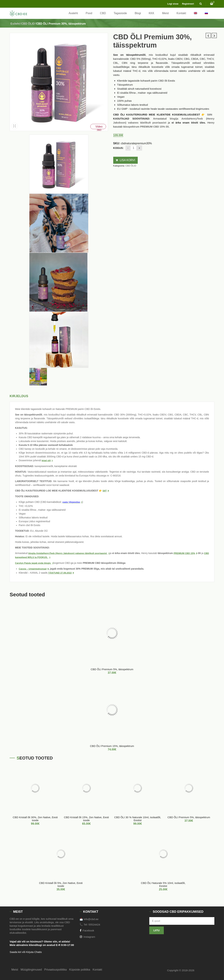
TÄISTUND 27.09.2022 (60, 573)
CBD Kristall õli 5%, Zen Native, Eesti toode (61, 884)
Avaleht (73, 13)
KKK (152, 13)
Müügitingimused (31, 970)
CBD (103, 13)
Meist (165, 13)
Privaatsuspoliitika (55, 970)
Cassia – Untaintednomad (33, 569)
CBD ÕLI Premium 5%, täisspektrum (112, 669)
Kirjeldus (19, 396)
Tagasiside (120, 13)
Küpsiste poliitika (80, 970)
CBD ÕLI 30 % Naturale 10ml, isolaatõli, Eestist (138, 819)
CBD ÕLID (28, 24)
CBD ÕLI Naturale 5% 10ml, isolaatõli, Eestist (163, 884)
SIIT (105, 491)
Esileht (15, 24)
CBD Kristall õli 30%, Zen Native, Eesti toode (35, 819)
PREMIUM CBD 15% (184, 553)
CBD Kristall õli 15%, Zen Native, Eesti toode (86, 819)
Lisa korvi (127, 160)
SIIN (210, 115)
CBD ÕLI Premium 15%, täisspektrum (112, 746)
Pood (89, 13)
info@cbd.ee (91, 919)
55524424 (94, 925)
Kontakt (181, 13)
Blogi (138, 13)
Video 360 (99, 127)
